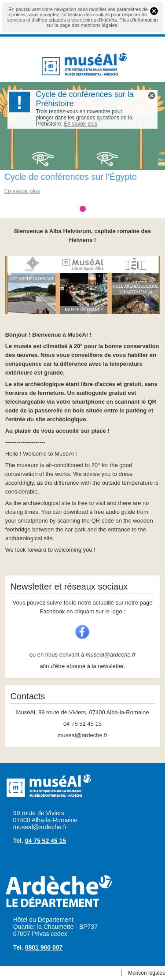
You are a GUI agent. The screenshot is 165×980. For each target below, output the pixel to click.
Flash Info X (152, 95)
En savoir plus (81, 124)
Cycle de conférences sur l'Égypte (70, 177)
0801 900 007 (44, 947)
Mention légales (147, 973)
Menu (17, 63)
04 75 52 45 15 (46, 841)
